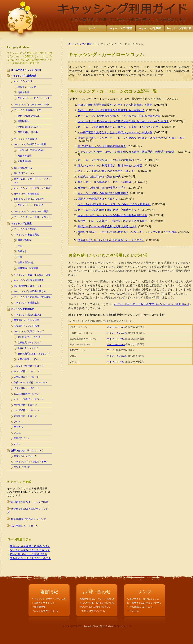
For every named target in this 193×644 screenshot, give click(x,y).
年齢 (20, 257)
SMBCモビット (22, 438)
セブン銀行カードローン (26, 371)
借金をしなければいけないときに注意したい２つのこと (111, 240)
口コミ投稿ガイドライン (47, 611)
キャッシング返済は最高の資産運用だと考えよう (107, 171)
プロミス (18, 422)
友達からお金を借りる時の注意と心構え (102, 188)
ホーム (92, 28)
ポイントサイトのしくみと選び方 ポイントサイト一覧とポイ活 (152, 304)
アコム (17, 433)
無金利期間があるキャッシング (28, 519)
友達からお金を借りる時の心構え (30, 546)
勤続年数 (22, 251)
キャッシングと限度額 (25, 139)
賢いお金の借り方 (23, 168)
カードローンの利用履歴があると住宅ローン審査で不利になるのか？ (119, 127)
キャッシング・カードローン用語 (31, 211)
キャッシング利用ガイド (83, 44)
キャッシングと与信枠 (25, 229)
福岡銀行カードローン (25, 405)
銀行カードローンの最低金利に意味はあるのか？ (107, 226)
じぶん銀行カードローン (26, 394)
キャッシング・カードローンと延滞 (32, 188)
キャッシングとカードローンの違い (32, 104)
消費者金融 (23, 92)
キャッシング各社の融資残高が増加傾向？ (103, 193)
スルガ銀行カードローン (26, 410)
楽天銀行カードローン (25, 416)
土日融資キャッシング (29, 343)
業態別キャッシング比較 (26, 320)
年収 (20, 246)
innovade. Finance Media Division (99, 626)
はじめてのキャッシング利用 (26, 70)
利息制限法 (23, 121)
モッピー (112, 350)
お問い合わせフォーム (25, 456)
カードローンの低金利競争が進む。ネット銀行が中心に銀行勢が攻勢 (119, 116)
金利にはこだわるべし (29, 127)
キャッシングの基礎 (121, 28)
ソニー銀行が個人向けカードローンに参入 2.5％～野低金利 (114, 204)
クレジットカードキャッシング (34, 98)
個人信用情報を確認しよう (28, 286)
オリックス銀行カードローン (29, 399)
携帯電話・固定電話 (28, 268)
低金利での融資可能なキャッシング (28, 511)
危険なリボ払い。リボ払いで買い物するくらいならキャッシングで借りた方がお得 (127, 232)
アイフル (18, 427)
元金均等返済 (24, 156)
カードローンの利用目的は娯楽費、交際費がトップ (108, 210)
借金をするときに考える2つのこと (31, 558)
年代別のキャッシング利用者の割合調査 (102, 146)
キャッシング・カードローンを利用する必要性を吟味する (112, 215)
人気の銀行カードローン (30, 359)
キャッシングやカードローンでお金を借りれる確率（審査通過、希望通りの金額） (127, 152)
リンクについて (22, 467)
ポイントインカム (116, 327)
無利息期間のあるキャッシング (34, 354)
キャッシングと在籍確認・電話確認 (32, 297)
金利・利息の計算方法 (29, 116)
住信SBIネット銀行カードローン (31, 382)
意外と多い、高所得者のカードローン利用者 (104, 182)
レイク (17, 444)
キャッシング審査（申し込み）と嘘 (32, 275)
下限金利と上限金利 (28, 132)
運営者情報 (40, 607)
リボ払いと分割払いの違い (31, 150)
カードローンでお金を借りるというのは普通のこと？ (110, 160)
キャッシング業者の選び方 (28, 315)
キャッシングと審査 (150, 28)
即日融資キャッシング (29, 337)
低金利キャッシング (28, 348)
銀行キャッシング (27, 87)
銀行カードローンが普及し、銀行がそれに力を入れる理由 (112, 221)
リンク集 (134, 611)
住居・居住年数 (26, 262)
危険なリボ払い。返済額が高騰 (29, 554)
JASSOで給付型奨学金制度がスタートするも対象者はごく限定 (115, 105)
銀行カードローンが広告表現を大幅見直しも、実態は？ (111, 110)
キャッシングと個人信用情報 (29, 280)
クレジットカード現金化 (30, 205)
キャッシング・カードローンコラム (32, 217)
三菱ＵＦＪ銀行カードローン (29, 366)
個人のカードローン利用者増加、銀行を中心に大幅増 (110, 166)
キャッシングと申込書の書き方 (30, 291)
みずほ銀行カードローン (26, 377)
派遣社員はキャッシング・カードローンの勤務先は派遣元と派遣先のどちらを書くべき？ (131, 138)
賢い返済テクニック (24, 173)
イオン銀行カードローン (26, 388)
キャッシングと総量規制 (26, 303)
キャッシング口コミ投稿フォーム (31, 462)
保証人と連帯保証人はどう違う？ (98, 199)
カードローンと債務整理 (26, 194)
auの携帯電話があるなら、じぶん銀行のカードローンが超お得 (115, 132)
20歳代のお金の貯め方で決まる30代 (99, 177)
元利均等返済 (24, 161)
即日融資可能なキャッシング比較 (30, 502)
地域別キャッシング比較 (26, 326)
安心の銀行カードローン (25, 526)
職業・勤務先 (24, 240)
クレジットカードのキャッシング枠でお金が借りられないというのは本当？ (123, 121)
